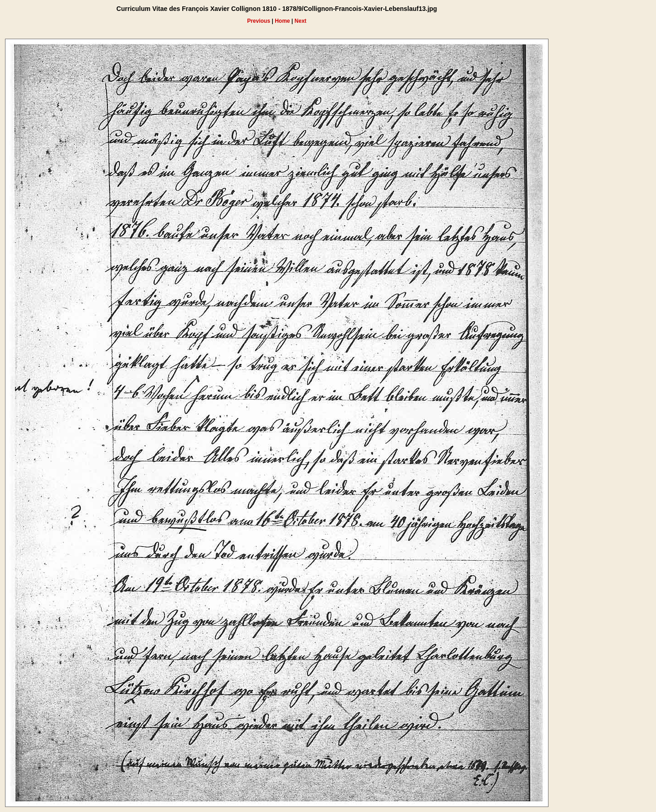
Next (301, 21)
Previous (259, 21)
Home (282, 21)
